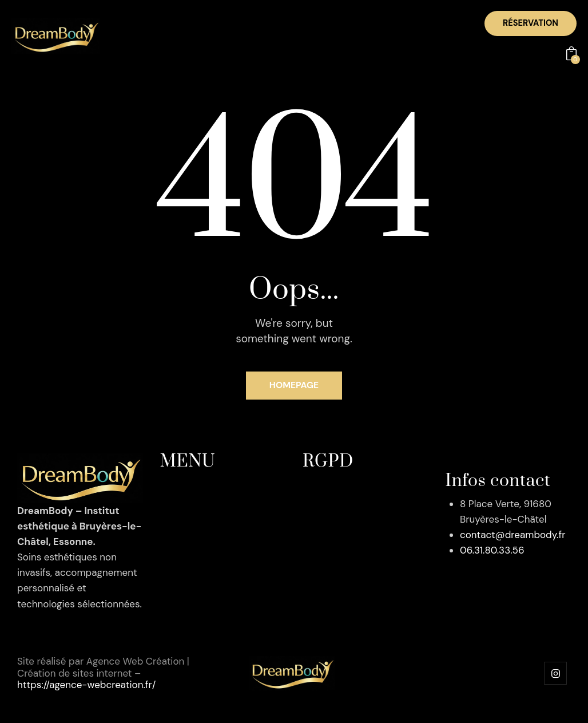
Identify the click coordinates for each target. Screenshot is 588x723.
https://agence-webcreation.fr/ (87, 686)
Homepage (294, 387)
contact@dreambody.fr (512, 536)
